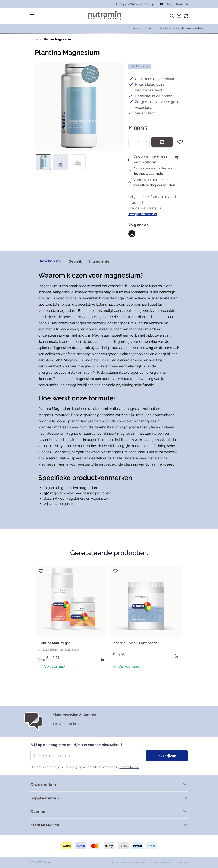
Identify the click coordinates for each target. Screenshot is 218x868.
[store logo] (105, 15)
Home (34, 39)
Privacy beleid (161, 862)
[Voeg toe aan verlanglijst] (180, 142)
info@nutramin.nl (143, 214)
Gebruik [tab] (75, 261)
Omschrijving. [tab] (50, 261)
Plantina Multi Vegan (54, 643)
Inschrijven (167, 756)
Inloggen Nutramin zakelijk (135, 4)
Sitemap (182, 862)
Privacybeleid (129, 767)
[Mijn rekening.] (179, 16)
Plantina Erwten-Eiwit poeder (136, 643)
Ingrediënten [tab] (100, 261)
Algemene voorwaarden (129, 862)
